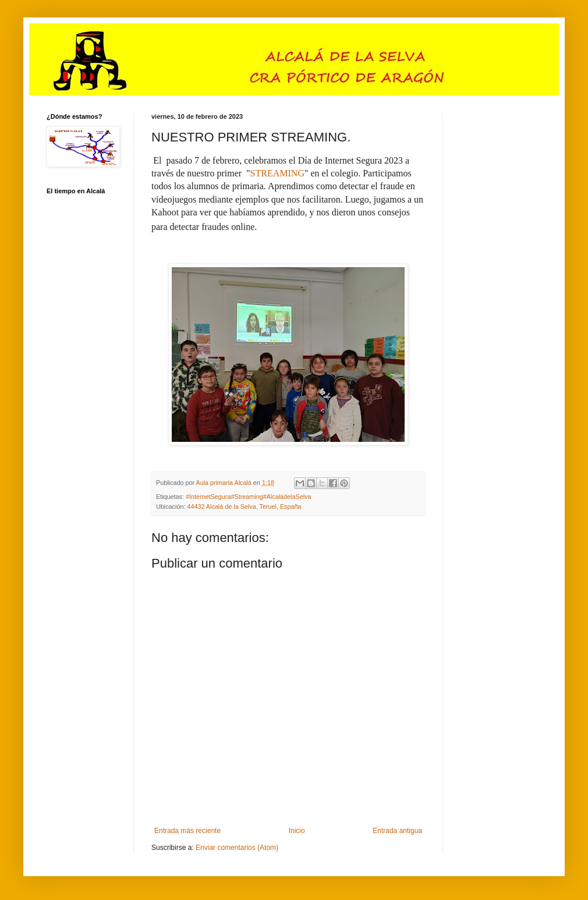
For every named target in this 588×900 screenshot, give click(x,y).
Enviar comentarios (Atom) (237, 848)
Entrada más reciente (187, 831)
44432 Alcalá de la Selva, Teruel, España (244, 506)
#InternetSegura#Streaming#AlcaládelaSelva (248, 497)
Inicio (297, 831)
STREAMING (277, 173)
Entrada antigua (397, 831)
